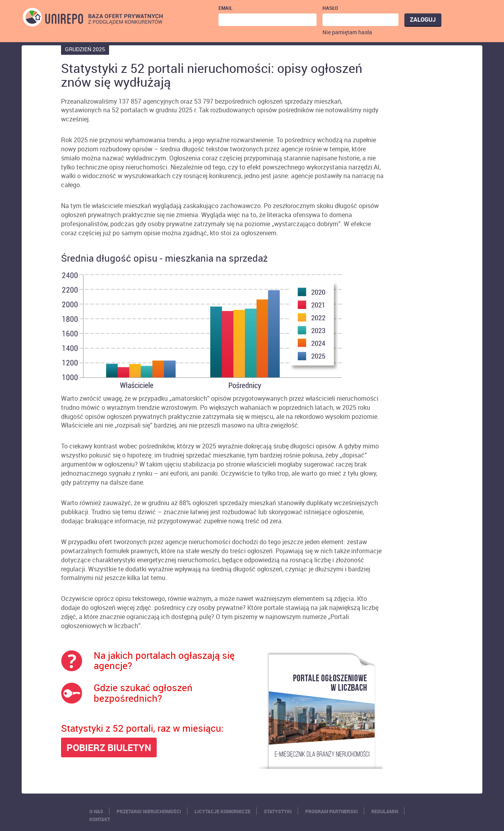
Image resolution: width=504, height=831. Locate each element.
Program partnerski (332, 811)
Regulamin (385, 811)
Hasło (330, 8)
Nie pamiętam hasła (347, 32)
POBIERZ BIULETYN (109, 747)
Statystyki (278, 811)
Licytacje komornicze (222, 811)
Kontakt (100, 819)
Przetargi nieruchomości (149, 811)
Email (226, 8)
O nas (96, 811)
